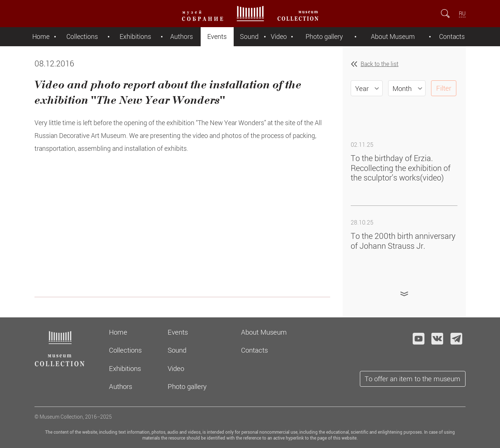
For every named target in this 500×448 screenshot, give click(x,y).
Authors (182, 37)
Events (217, 37)
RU (462, 13)
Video (279, 37)
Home (41, 37)
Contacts (452, 37)
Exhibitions (135, 37)
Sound (249, 37)
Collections (82, 37)
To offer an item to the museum (413, 378)
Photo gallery (324, 37)
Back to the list (379, 64)
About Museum (393, 37)
